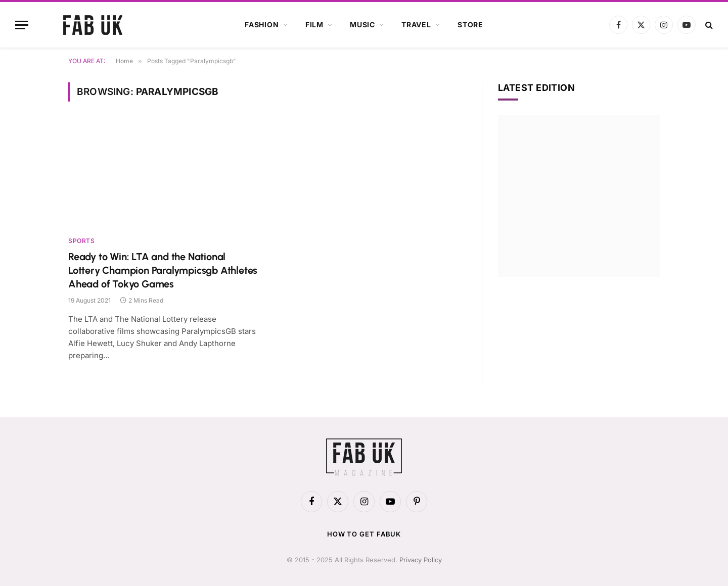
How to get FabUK (364, 534)
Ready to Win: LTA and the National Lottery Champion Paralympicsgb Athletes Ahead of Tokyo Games (163, 270)
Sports (82, 241)
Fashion (262, 25)
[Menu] (22, 25)
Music (362, 25)
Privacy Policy (421, 560)
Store (470, 25)
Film (314, 25)
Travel (416, 25)
